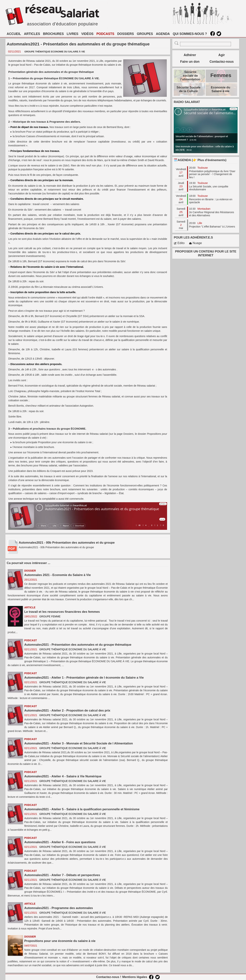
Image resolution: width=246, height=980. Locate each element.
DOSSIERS (125, 34)
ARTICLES (32, 34)
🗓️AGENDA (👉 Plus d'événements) (200, 160)
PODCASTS (105, 34)
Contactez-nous (222, 62)
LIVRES (73, 34)
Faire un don (190, 62)
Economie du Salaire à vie (221, 89)
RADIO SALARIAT (187, 102)
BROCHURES (53, 34)
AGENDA (163, 34)
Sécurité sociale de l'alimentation (190, 76)
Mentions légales (135, 977)
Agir (222, 55)
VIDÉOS (87, 34)
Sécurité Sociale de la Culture (189, 89)
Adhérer (190, 55)
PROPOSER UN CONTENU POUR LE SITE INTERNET (206, 253)
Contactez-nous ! (109, 977)
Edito (179, 243)
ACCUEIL (14, 34)
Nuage (195, 243)
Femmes (221, 75)
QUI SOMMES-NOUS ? (190, 34)
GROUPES (145, 34)
